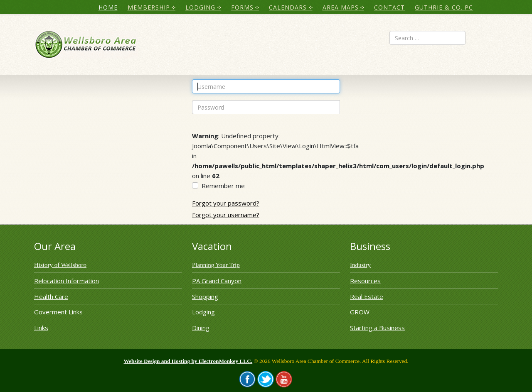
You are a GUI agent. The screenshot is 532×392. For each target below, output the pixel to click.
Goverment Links (58, 312)
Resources (365, 281)
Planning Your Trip (216, 265)
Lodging (203, 312)
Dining (201, 328)
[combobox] (427, 38)
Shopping (205, 296)
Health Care (51, 296)
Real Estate (367, 296)
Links (41, 328)
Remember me (223, 186)
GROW (360, 312)
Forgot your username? (226, 215)
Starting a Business (377, 328)
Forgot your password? (226, 203)
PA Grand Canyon (217, 281)
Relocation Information (66, 281)
